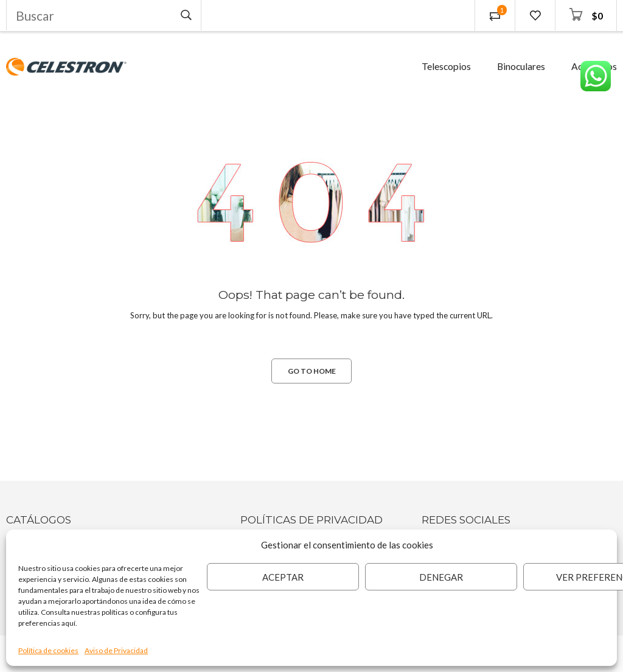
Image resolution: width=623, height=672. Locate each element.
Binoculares (521, 66)
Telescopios (446, 66)
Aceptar (283, 577)
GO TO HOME (312, 371)
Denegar (441, 577)
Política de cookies (48, 650)
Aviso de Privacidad (116, 650)
